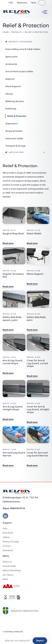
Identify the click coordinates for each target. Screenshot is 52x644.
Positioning (11, 109)
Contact (7, 546)
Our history (8, 575)
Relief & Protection (17, 116)
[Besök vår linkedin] (5, 516)
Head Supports (13, 86)
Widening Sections (15, 101)
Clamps (9, 94)
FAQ (11, 3)
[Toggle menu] (43, 12)
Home (6, 32)
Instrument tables (14, 138)
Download (8, 533)
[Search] (42, 3)
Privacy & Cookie (11, 542)
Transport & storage (16, 146)
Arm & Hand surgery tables (19, 71)
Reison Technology (12, 570)
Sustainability (9, 566)
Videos (6, 537)
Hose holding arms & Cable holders (23, 49)
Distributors (22, 3)
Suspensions (12, 123)
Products (17, 32)
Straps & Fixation (14, 131)
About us (7, 562)
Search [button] (40, 641)
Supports (10, 79)
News (34, 3)
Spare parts (11, 57)
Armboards (11, 64)
